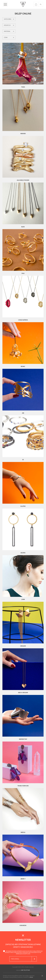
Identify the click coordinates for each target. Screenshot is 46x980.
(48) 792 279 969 (25, 970)
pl (41, 4)
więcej (31, 977)
